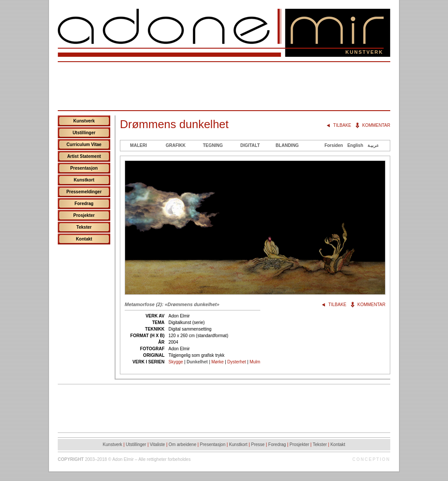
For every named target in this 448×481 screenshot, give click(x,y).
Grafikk (176, 145)
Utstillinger (84, 133)
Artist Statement (84, 156)
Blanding (287, 145)
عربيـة (373, 145)
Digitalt (250, 145)
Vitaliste (157, 444)
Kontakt (84, 239)
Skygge (176, 362)
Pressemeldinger (84, 192)
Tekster (84, 227)
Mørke (217, 362)
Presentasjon (84, 168)
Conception (371, 459)
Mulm (255, 362)
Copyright (71, 459)
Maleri (138, 145)
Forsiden (334, 145)
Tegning (213, 145)
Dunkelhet (197, 362)
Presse (258, 444)
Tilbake (342, 125)
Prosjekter (84, 215)
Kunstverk (84, 121)
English (355, 145)
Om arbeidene (182, 444)
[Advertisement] (224, 86)
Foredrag (84, 204)
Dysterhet (237, 362)
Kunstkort (84, 180)
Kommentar (376, 125)
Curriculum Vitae (84, 145)
